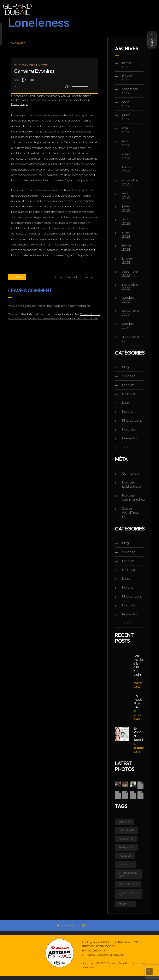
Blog (125, 367)
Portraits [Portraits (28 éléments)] (128, 884)
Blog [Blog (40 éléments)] (125, 822)
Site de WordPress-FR (131, 513)
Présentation (132, 438)
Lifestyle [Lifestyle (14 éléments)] (126, 847)
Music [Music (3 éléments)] (125, 856)
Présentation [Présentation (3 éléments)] (128, 894)
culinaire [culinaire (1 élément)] (126, 830)
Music (127, 403)
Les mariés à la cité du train (139, 665)
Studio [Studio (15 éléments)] (125, 904)
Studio (127, 447)
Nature (128, 412)
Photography (132, 421)
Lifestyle (129, 394)
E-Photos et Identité (139, 734)
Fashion (128, 385)
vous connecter (36, 306)
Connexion (131, 474)
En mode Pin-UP (138, 702)
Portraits (129, 429)
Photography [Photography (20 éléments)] (128, 874)
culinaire (129, 376)
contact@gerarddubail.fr (109, 955)
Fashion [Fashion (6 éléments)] (126, 839)
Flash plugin (20, 104)
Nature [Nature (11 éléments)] (125, 864)
